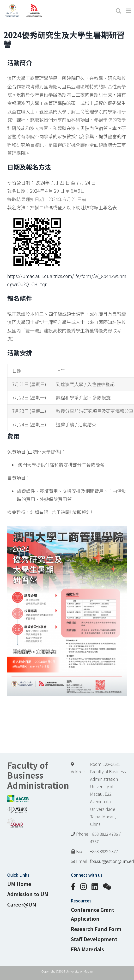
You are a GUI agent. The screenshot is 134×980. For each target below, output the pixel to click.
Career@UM (22, 904)
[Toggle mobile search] (118, 11)
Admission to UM (28, 894)
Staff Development (94, 939)
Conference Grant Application (93, 914)
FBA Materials (87, 949)
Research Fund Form (96, 929)
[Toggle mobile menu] (129, 11)
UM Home (19, 884)
